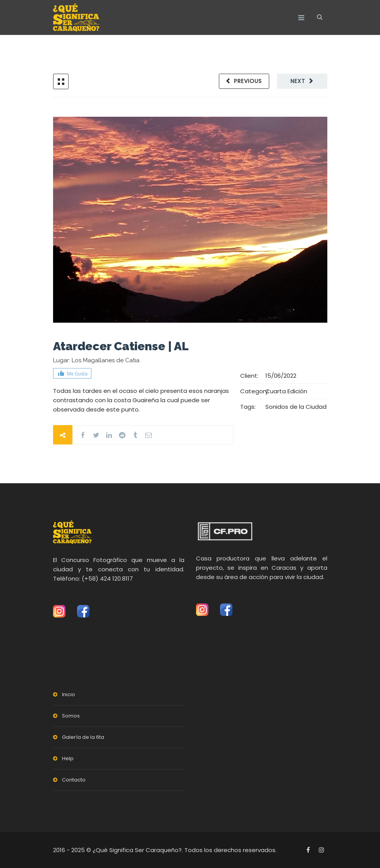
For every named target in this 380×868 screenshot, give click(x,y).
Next (298, 81)
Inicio (69, 694)
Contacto (74, 780)
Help (68, 758)
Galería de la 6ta (83, 737)
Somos (71, 716)
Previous (248, 81)
